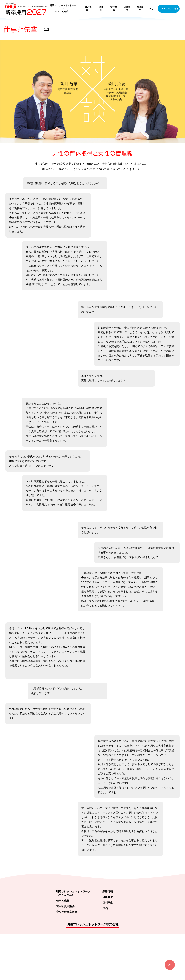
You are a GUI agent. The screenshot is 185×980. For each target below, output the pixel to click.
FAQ (151, 9)
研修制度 (127, 9)
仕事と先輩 (87, 9)
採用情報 (114, 9)
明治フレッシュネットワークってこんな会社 (63, 8)
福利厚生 (140, 9)
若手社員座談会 (65, 952)
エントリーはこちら (169, 8)
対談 (47, 29)
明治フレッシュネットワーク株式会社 (93, 970)
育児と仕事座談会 (67, 958)
